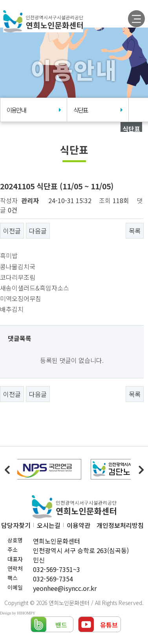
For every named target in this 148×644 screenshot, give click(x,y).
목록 (135, 231)
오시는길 (49, 525)
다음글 (38, 231)
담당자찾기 (16, 525)
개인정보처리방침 (120, 525)
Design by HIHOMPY (18, 613)
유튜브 (109, 625)
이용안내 (34, 110)
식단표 (98, 110)
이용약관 (79, 525)
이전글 (12, 231)
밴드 (61, 625)
